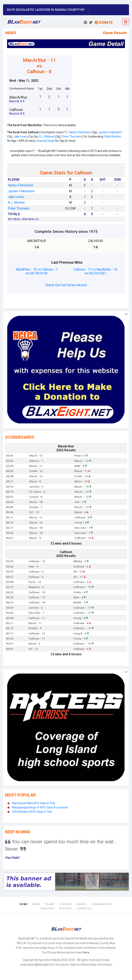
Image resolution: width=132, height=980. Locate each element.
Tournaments (102, 904)
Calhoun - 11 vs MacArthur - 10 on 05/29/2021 (96, 271)
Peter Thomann (72, 136)
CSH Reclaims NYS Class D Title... (33, 812)
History (65, 909)
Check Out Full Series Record (66, 285)
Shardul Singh (46, 141)
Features (48, 909)
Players (66, 904)
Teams (50, 904)
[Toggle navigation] (126, 22)
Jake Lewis (20, 136)
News (36, 904)
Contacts (84, 909)
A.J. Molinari (46, 136)
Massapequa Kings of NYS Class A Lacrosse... (41, 807)
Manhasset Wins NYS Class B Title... (34, 803)
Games (82, 904)
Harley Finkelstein (80, 132)
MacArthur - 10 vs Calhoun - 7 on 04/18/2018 (37, 271)
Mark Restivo (113, 136)
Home (24, 904)
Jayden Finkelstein (110, 132)
